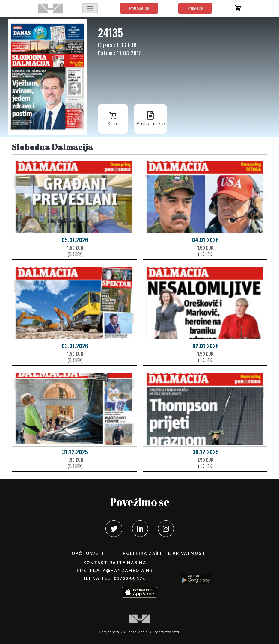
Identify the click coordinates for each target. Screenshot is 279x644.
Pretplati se (139, 8)
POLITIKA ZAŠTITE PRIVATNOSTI (165, 553)
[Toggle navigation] (90, 8)
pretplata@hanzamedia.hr (115, 571)
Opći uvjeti (88, 553)
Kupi (113, 119)
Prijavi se (195, 8)
